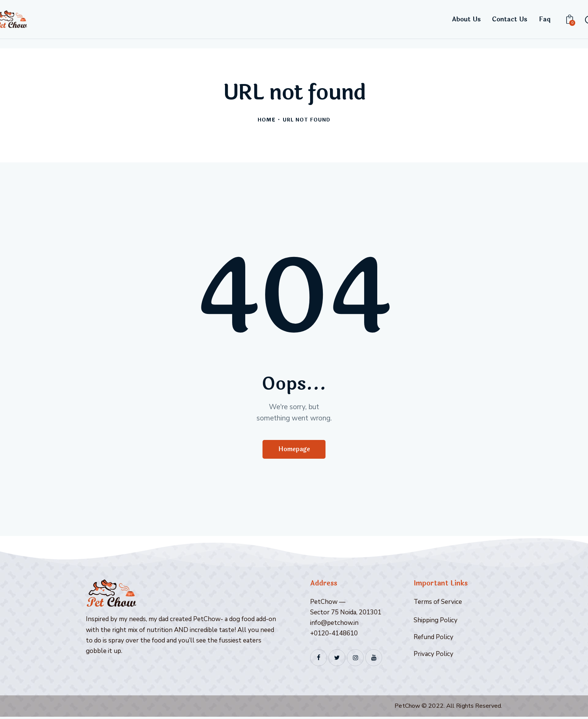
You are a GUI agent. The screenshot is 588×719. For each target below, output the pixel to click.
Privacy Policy (433, 656)
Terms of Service (438, 604)
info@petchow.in (334, 625)
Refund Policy (433, 639)
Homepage (294, 450)
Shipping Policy (436, 622)
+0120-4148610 (334, 635)
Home (266, 120)
